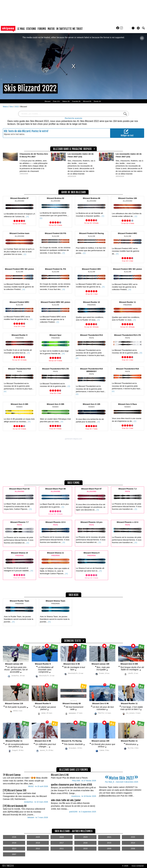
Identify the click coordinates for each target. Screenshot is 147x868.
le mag (21, 29)
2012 (38, 849)
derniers (72, 641)
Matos (6, 107)
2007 (14, 854)
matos (51, 29)
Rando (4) (97, 101)
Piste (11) (56, 101)
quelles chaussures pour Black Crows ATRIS (71, 785)
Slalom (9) (66, 101)
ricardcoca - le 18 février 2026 (84, 796)
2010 (85, 849)
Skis (11, 107)
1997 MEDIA (9, 866)
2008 (133, 849)
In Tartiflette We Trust (69, 29)
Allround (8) (87, 101)
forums (42, 29)
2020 (133, 837)
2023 (85, 837)
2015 (109, 843)
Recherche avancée (74, 118)
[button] (138, 28)
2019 (14, 843)
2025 (38, 837)
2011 (62, 849)
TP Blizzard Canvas (12, 775)
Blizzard (48, 101)
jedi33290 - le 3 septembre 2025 (83, 812)
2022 (17, 107)
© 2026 (125, 866)
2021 (109, 837)
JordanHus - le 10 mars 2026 (36, 802)
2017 (62, 843)
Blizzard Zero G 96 (60, 775)
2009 (109, 849)
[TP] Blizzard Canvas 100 (15, 790)
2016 (85, 843)
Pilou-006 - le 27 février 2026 (84, 781)
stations (31, 29)
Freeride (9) (76, 101)
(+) (28, 216)
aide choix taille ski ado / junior (66, 800)
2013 (14, 849)
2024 (62, 837)
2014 (133, 843)
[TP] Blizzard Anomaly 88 (15, 806)
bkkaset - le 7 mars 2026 (38, 817)
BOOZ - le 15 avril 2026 (38, 786)
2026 (14, 837)
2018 (38, 843)
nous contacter (138, 866)
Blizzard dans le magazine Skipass (72, 149)
